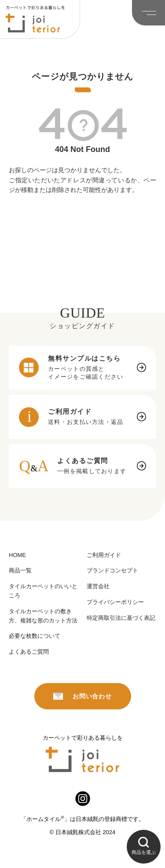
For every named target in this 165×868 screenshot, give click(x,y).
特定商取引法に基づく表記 (121, 618)
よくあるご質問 (29, 652)
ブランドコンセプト (112, 570)
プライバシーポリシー (115, 602)
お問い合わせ (82, 696)
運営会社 (98, 586)
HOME (17, 555)
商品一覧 (20, 570)
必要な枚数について (35, 636)
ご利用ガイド (104, 555)
